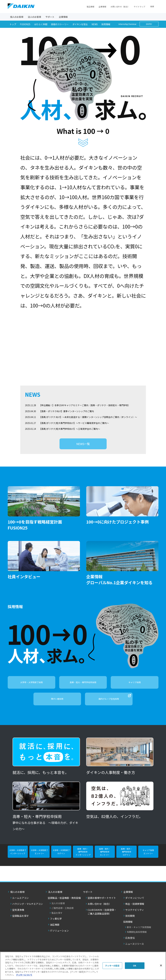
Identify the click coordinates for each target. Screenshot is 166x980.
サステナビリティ (135, 913)
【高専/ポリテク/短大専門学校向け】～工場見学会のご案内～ (70, 432)
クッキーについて (24, 975)
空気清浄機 (18, 913)
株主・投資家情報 (135, 907)
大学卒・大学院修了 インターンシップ (18, 855)
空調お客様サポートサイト (102, 901)
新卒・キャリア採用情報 (139, 931)
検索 (152, 6)
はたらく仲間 (41, 24)
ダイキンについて (135, 901)
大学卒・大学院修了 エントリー (39, 855)
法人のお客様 (58, 907)
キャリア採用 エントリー (148, 855)
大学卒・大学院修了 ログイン (61, 855)
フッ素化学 (56, 922)
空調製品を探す (20, 919)
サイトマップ (139, 7)
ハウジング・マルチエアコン (28, 907)
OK (135, 966)
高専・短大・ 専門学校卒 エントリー (105, 855)
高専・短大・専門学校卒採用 (83, 686)
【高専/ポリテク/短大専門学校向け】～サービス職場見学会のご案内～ (74, 426)
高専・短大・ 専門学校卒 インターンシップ (83, 855)
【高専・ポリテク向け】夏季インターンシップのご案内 (67, 415)
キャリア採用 (135, 686)
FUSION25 (25, 24)
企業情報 (102, 7)
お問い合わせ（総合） (120, 7)
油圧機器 (55, 928)
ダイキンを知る (80, 24)
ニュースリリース (135, 947)
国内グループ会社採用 (115, 701)
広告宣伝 (130, 941)
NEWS (95, 24)
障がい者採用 (57, 702)
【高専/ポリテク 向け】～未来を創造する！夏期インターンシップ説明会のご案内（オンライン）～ (88, 420)
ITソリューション (59, 934)
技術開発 (130, 919)
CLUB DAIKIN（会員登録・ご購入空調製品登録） (102, 915)
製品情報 (90, 7)
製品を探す (57, 916)
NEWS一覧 (83, 447)
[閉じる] (161, 966)
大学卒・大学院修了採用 (31, 686)
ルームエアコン (20, 901)
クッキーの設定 (112, 966)
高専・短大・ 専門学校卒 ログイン (127, 855)
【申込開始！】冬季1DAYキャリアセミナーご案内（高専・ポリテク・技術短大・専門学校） (85, 409)
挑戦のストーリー (60, 24)
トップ (13, 24)
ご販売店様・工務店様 (63, 912)
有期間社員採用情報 (137, 935)
